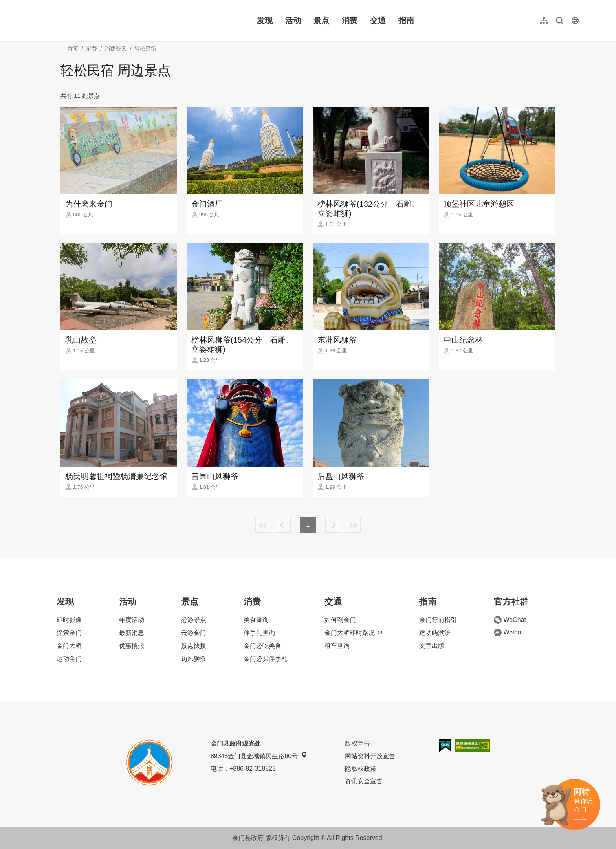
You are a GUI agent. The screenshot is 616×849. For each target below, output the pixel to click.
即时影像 (69, 620)
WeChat (510, 620)
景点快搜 (194, 646)
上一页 (283, 525)
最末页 (353, 525)
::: (36, 5)
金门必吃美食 (262, 646)
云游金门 (194, 633)
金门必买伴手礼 (266, 659)
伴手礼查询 (259, 633)
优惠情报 (132, 646)
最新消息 (132, 633)
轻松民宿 (145, 49)
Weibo (507, 633)
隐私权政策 (361, 769)
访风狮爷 (194, 659)
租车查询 (337, 646)
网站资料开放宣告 (370, 756)
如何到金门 (340, 620)
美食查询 (256, 620)
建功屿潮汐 (435, 633)
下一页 (333, 525)
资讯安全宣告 (364, 781)
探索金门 (69, 633)
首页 (73, 49)
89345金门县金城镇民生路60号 (259, 756)
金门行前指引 (438, 620)
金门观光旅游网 (84, 20)
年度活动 (132, 620)
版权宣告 (357, 744)
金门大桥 (69, 646)
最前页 (263, 525)
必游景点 (194, 620)
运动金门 (69, 659)
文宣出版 (432, 646)
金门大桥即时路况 (353, 633)
